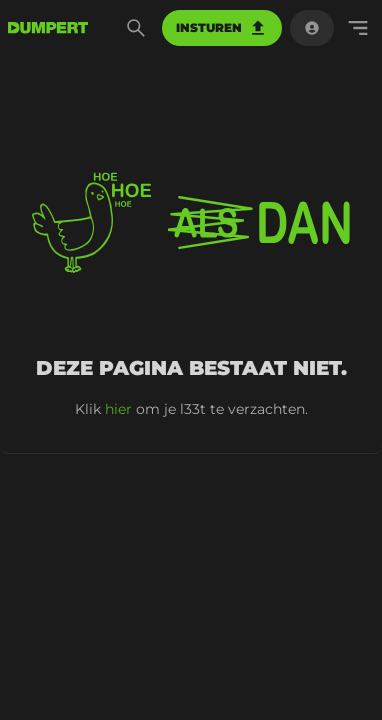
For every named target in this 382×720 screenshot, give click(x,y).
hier (118, 409)
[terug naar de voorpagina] (48, 28)
